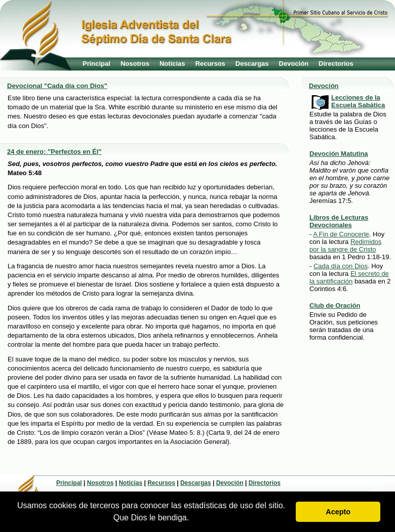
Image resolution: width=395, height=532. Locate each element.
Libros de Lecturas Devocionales (339, 221)
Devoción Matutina (339, 154)
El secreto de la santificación (349, 277)
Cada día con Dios (341, 266)
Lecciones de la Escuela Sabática (358, 101)
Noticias (172, 64)
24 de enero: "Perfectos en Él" (54, 152)
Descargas (252, 64)
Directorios (336, 64)
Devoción (294, 64)
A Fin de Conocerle (341, 234)
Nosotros (135, 64)
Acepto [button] (338, 512)
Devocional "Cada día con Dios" (57, 86)
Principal (96, 64)
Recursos (210, 64)
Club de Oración (335, 305)
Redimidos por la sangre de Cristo (345, 245)
